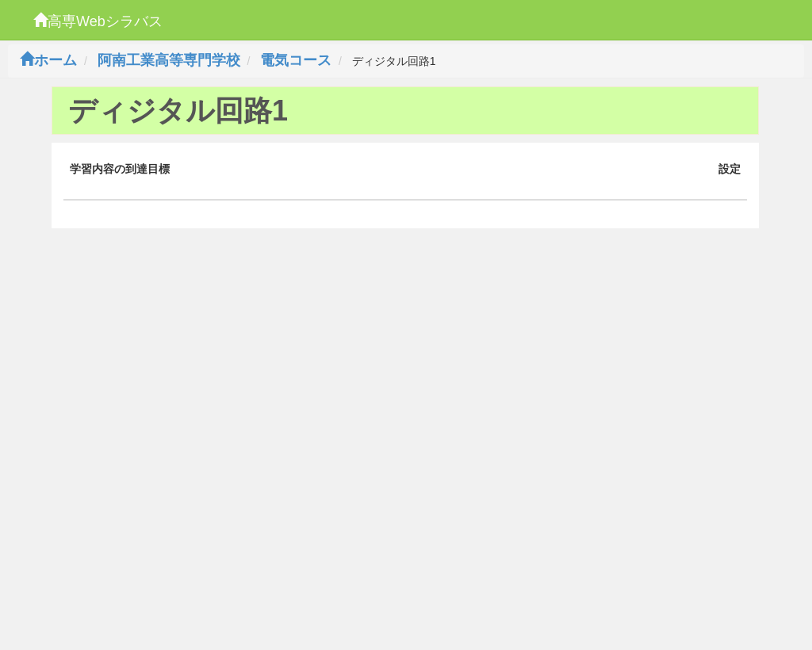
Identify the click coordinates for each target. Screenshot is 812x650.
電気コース (296, 60)
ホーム (48, 60)
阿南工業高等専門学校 (169, 60)
